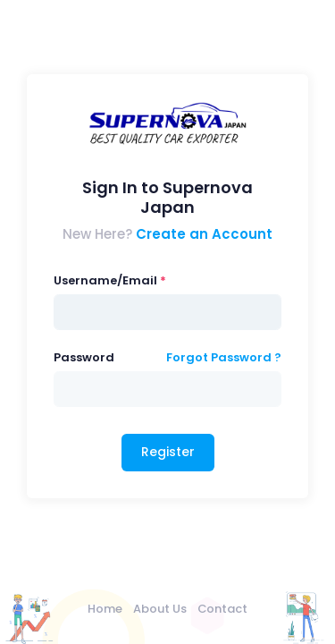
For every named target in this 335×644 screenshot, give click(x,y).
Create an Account (204, 234)
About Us (160, 609)
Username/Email (105, 280)
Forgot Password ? (224, 357)
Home (105, 609)
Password (84, 357)
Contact (222, 609)
